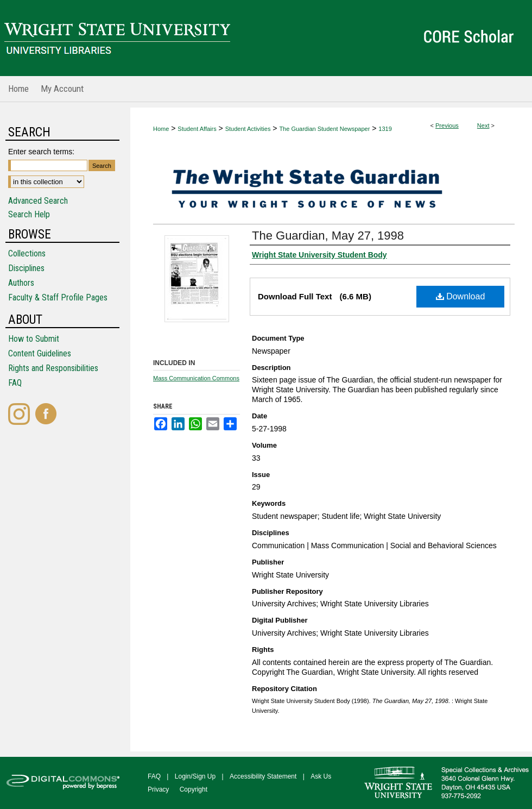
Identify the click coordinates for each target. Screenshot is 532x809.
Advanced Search (38, 201)
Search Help (29, 214)
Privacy (158, 789)
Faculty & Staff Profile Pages (58, 297)
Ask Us (321, 776)
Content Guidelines (40, 353)
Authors (21, 283)
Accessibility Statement (263, 776)
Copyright (194, 789)
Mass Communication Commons (196, 378)
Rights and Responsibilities (53, 368)
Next (483, 126)
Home (161, 129)
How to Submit (34, 339)
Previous (447, 126)
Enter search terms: (41, 152)
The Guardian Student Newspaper (324, 129)
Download (461, 296)
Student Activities (248, 129)
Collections (27, 253)
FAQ (15, 383)
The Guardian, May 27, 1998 (328, 236)
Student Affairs (197, 129)
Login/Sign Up (195, 776)
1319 (385, 129)
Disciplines (26, 268)
